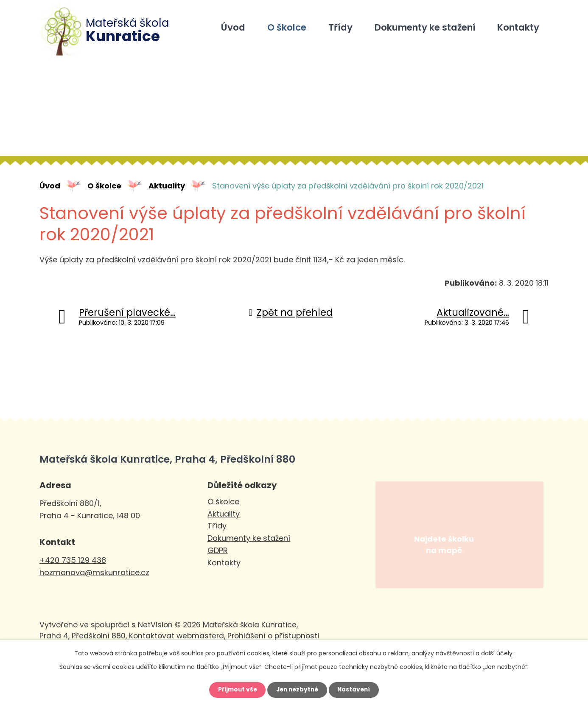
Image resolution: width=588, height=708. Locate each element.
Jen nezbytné (297, 690)
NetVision (155, 634)
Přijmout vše (235, 690)
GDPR (218, 550)
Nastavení (356, 690)
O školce (287, 27)
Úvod (233, 27)
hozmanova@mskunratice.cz (94, 572)
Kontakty (518, 27)
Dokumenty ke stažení (425, 27)
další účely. (497, 653)
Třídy (340, 27)
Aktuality (167, 186)
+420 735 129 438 (73, 560)
